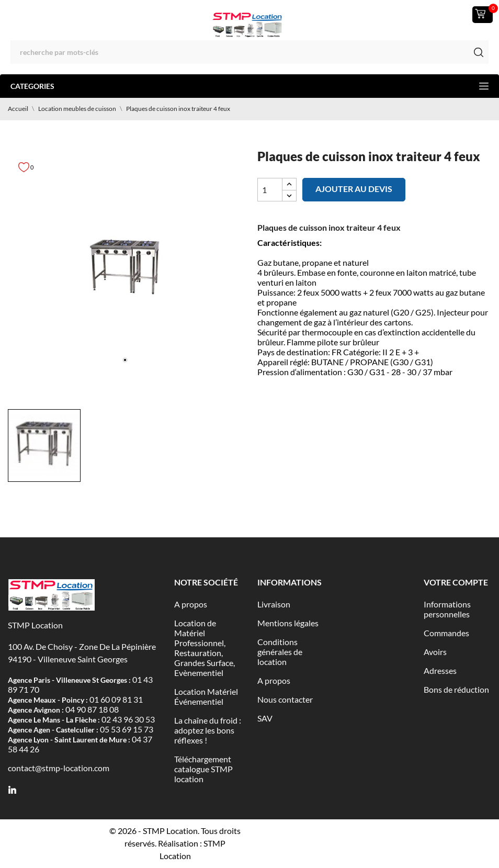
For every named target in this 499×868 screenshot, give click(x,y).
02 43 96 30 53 (128, 719)
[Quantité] (270, 190)
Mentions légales (288, 623)
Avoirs (435, 652)
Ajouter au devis (354, 189)
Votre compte (456, 582)
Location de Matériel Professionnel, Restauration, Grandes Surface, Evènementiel (205, 648)
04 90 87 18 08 (92, 709)
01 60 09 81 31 (116, 699)
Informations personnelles (447, 609)
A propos (191, 604)
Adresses (440, 670)
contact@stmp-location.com (59, 768)
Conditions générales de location (280, 652)
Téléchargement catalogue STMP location (203, 769)
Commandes (446, 633)
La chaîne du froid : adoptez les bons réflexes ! (208, 730)
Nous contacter (285, 699)
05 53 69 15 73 (127, 729)
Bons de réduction (456, 689)
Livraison (274, 604)
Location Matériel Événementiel (206, 696)
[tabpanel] (125, 269)
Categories (249, 86)
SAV (265, 718)
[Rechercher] (249, 52)
